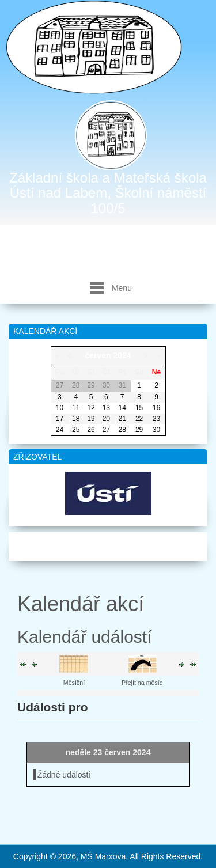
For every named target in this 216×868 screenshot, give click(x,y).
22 (139, 419)
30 (156, 430)
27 (106, 430)
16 (156, 408)
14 (122, 408)
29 (139, 430)
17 (60, 419)
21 (122, 419)
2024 (122, 355)
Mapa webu (108, 544)
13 (106, 408)
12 (91, 408)
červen (98, 355)
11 (76, 408)
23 (156, 419)
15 (139, 408)
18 (76, 419)
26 (91, 430)
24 (60, 430)
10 (60, 408)
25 (76, 430)
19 (91, 419)
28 (122, 430)
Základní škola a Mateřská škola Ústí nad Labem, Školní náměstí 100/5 (108, 193)
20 (106, 419)
